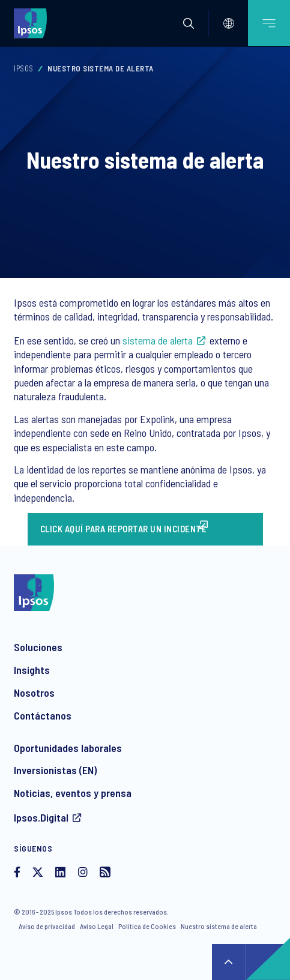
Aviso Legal (97, 926)
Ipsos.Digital (41, 817)
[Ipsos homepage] (33, 23)
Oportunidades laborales (68, 748)
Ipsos (24, 68)
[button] (189, 23)
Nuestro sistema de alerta (219, 926)
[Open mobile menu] (269, 23)
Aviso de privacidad (47, 926)
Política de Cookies (147, 926)
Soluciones (38, 647)
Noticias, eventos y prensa (73, 793)
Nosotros (34, 693)
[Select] (229, 23)
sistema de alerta (158, 340)
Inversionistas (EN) (55, 770)
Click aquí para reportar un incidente (124, 529)
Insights (32, 670)
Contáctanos (43, 715)
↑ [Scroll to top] (229, 962)
